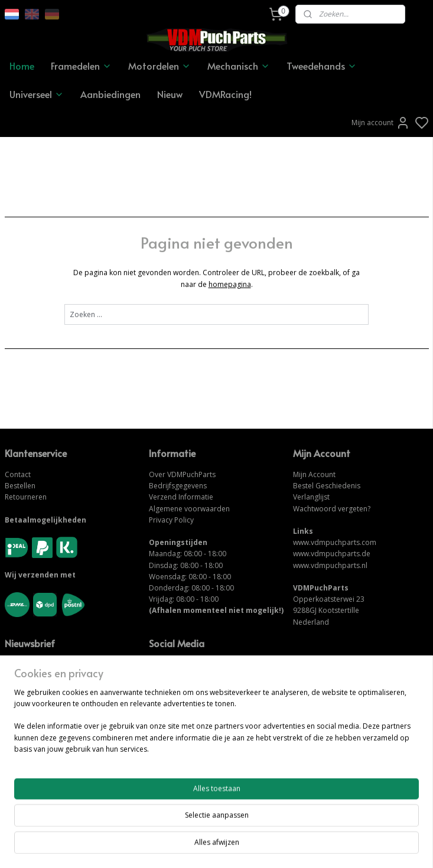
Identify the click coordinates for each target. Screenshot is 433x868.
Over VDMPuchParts (182, 474)
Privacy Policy (171, 520)
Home (22, 66)
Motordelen (159, 66)
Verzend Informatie (181, 497)
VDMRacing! (225, 94)
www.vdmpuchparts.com (335, 542)
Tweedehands (322, 66)
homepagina (230, 284)
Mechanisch (239, 66)
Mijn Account (314, 474)
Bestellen (20, 486)
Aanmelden (33, 689)
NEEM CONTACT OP (184, 767)
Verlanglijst (311, 497)
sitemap (257, 846)
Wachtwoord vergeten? (332, 509)
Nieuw (170, 94)
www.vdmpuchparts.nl (330, 565)
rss (282, 846)
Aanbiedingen (110, 94)
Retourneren (26, 497)
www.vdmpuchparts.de (332, 554)
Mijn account (381, 123)
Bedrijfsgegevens (178, 486)
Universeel (37, 94)
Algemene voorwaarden (189, 509)
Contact (18, 474)
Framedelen (81, 66)
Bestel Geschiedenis (327, 486)
